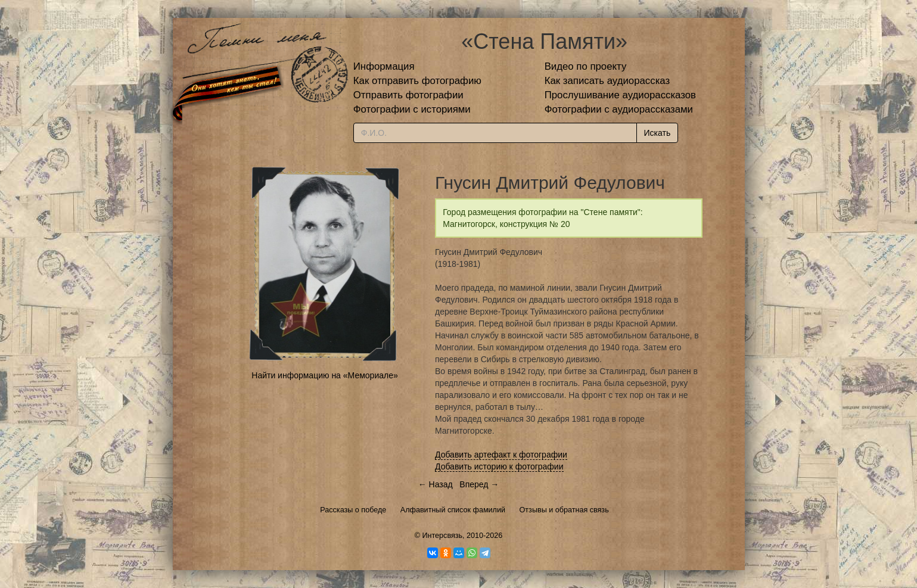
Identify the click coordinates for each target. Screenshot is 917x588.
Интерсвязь (442, 536)
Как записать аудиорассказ (607, 81)
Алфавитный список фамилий (453, 510)
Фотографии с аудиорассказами (619, 109)
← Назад (436, 484)
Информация (384, 66)
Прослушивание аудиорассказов (620, 95)
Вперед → (479, 484)
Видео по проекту (586, 66)
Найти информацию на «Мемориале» (324, 375)
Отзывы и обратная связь (564, 510)
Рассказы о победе (353, 510)
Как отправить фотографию (417, 81)
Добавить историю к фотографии (499, 466)
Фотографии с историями (412, 109)
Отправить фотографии (408, 95)
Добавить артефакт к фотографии (501, 455)
